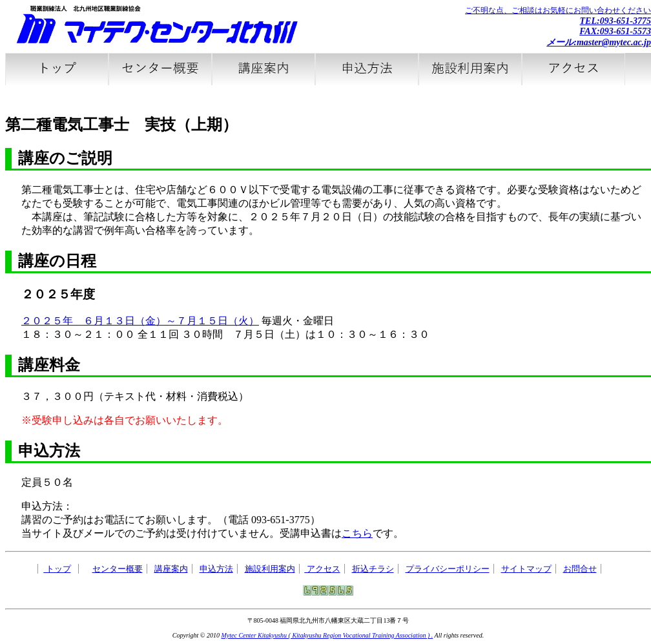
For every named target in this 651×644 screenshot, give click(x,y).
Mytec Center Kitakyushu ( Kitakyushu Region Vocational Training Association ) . (327, 635)
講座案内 (171, 569)
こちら (357, 533)
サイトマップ (526, 569)
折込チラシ (373, 569)
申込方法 (216, 569)
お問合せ (580, 569)
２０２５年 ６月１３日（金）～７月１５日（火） (140, 321)
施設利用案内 (270, 569)
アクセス (322, 569)
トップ (57, 569)
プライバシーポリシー (448, 569)
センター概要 (118, 569)
